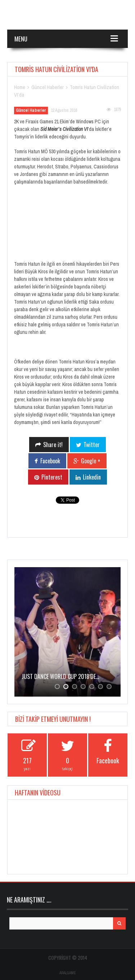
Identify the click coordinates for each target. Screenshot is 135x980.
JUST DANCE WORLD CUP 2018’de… (60, 676)
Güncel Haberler (48, 87)
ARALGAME (68, 973)
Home (20, 87)
